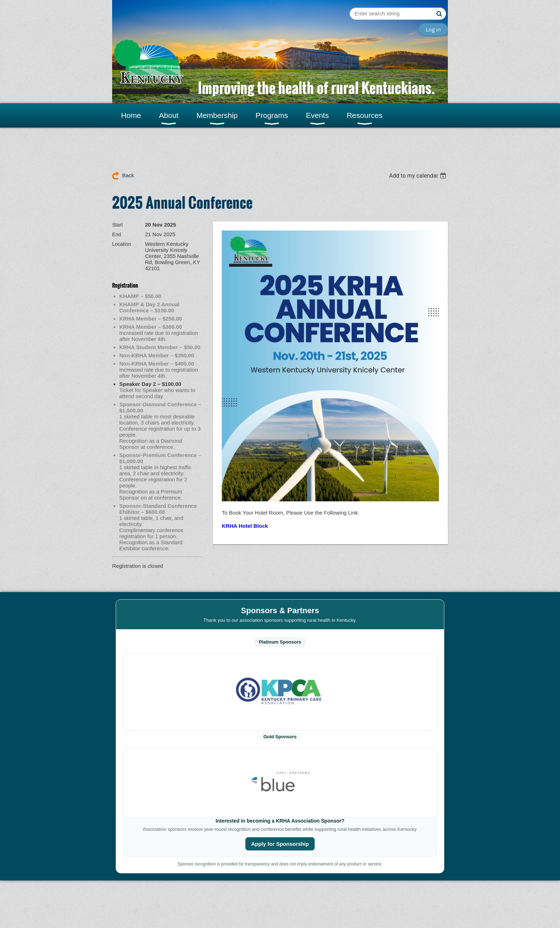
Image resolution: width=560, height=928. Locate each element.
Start (117, 225)
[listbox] (418, 176)
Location (122, 244)
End (117, 234)
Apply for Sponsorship (280, 844)
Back (128, 175)
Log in (433, 29)
